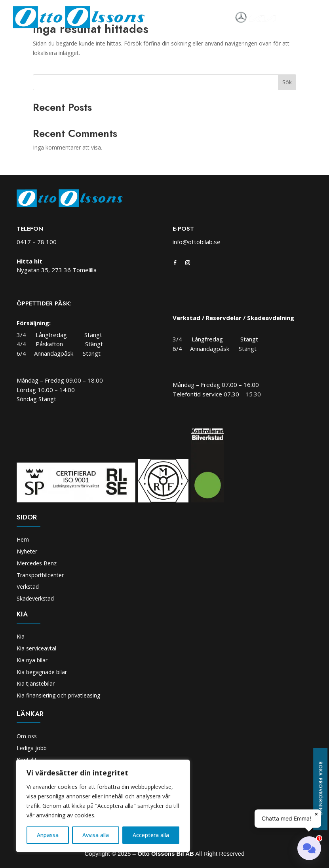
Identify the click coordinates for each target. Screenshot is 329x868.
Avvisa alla (96, 835)
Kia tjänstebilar (36, 683)
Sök (287, 82)
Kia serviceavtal (36, 648)
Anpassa (48, 835)
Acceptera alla (151, 835)
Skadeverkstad (35, 598)
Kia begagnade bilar (42, 672)
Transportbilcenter (40, 575)
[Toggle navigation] (287, 17)
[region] (103, 806)
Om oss (27, 736)
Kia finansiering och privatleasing (58, 695)
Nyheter (27, 551)
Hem (23, 539)
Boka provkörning (320, 789)
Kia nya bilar (32, 660)
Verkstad (28, 587)
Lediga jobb (32, 748)
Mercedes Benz (37, 563)
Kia (21, 636)
